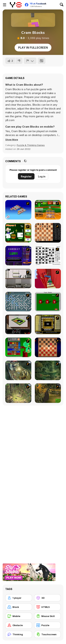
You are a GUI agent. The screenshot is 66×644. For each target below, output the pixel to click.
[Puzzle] (48, 625)
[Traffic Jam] (18, 347)
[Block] (19, 607)
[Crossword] (48, 256)
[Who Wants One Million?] (18, 256)
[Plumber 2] (18, 302)
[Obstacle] (19, 625)
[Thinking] (19, 634)
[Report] (30, 61)
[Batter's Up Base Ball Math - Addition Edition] (48, 210)
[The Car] (18, 324)
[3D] (48, 598)
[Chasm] (48, 279)
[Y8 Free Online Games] (16, 5)
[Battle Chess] (48, 233)
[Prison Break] (18, 279)
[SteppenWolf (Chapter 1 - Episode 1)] (18, 370)
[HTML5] (48, 607)
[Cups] (48, 302)
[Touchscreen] (48, 634)
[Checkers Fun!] (48, 347)
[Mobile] (19, 616)
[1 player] (19, 598)
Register (26, 176)
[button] (12, 140)
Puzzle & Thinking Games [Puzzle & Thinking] (31, 145)
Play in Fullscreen (33, 48)
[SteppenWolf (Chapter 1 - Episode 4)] (48, 393)
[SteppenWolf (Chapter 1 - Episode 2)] (48, 370)
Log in (42, 176)
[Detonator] (18, 210)
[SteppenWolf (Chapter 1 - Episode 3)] (18, 393)
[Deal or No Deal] (48, 324)
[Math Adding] (18, 233)
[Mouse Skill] (48, 616)
